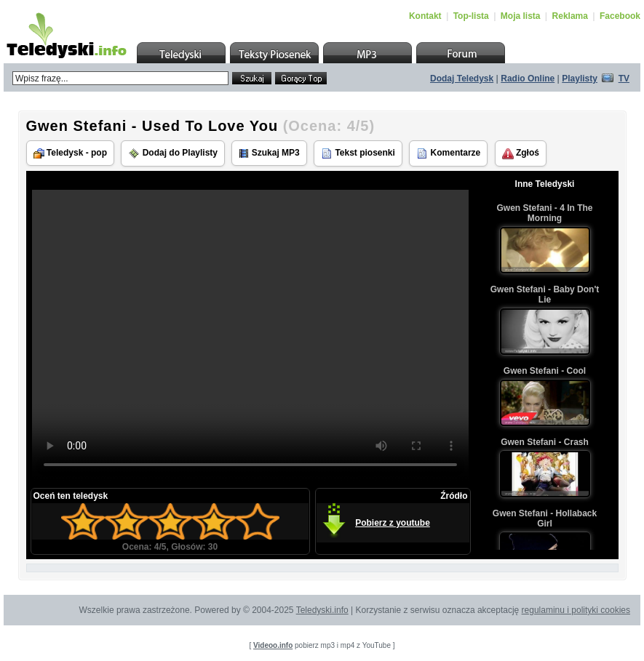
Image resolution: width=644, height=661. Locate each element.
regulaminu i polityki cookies (576, 610)
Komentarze (448, 153)
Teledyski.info (322, 610)
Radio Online (528, 79)
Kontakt (425, 16)
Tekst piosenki (358, 153)
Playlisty (580, 79)
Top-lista (471, 16)
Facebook (620, 16)
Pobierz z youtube (393, 523)
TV (624, 79)
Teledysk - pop (70, 153)
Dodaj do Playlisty (173, 153)
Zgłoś (521, 153)
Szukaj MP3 (269, 153)
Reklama (570, 16)
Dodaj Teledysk (462, 79)
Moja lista (521, 16)
